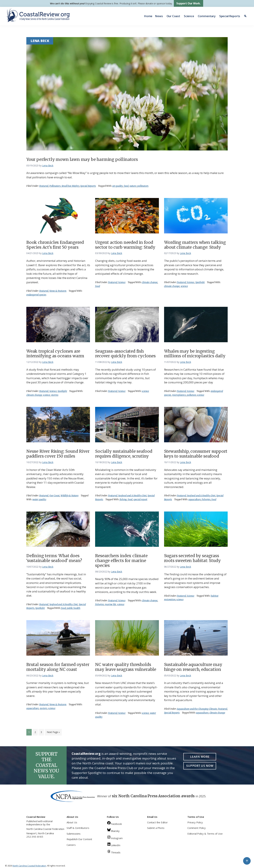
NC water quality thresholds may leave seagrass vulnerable (126, 667)
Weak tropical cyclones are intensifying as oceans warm (55, 354)
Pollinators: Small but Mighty (64, 186)
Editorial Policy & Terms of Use (205, 834)
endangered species (36, 295)
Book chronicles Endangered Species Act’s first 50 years (55, 245)
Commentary (207, 16)
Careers (71, 845)
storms (55, 395)
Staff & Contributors (78, 828)
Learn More (200, 757)
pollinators (143, 186)
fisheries (206, 499)
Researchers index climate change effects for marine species (121, 561)
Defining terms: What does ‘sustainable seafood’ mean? (54, 558)
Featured (44, 186)
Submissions (74, 834)
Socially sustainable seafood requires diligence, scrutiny (124, 454)
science (184, 286)
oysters (44, 708)
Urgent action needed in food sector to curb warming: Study (125, 245)
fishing (123, 499)
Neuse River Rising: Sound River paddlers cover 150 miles (58, 454)
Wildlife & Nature (70, 496)
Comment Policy (196, 828)
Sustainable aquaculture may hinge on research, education (193, 667)
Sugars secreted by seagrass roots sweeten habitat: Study (192, 558)
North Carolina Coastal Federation (45, 829)
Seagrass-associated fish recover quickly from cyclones (125, 354)
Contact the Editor (157, 822)
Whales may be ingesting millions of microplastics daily (195, 354)
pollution (191, 395)
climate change (150, 282)
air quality (118, 186)
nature (133, 186)
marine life (110, 604)
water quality (39, 499)
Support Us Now (200, 766)
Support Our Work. (188, 3)
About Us (72, 822)
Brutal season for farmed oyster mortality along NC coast (58, 667)
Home (148, 16)
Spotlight (200, 282)
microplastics (179, 395)
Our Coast (173, 16)
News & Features (58, 291)
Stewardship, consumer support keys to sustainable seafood (196, 454)
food (126, 186)
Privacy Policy (195, 822)
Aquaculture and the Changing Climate (197, 709)
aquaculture (195, 499)
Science (189, 16)
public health (74, 608)
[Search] (246, 16)
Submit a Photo (156, 828)
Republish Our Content (79, 839)
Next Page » (53, 733)
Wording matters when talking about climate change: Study (195, 245)
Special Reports (230, 16)
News (159, 16)
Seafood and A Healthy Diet (132, 496)
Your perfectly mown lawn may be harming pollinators (82, 159)
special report (140, 499)
